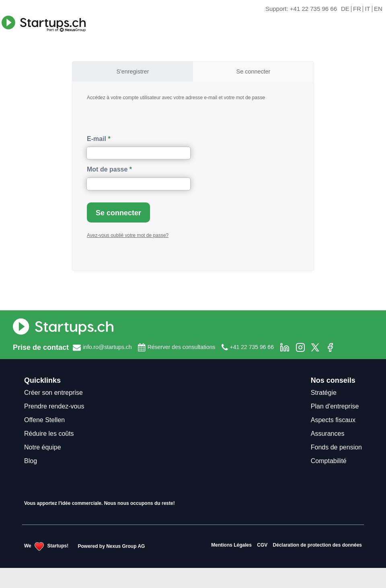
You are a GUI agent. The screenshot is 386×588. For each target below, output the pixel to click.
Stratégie (324, 393)
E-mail (96, 139)
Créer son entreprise (53, 393)
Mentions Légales (231, 545)
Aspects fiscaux (333, 420)
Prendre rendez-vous (54, 406)
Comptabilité (329, 461)
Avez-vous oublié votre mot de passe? (128, 235)
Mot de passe (107, 169)
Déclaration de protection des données (317, 545)
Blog (31, 461)
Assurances (328, 434)
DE (345, 9)
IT (367, 9)
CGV (262, 545)
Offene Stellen (44, 420)
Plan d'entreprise (335, 406)
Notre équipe (43, 447)
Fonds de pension (336, 447)
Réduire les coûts (49, 434)
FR (357, 9)
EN (378, 9)
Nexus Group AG (125, 546)
